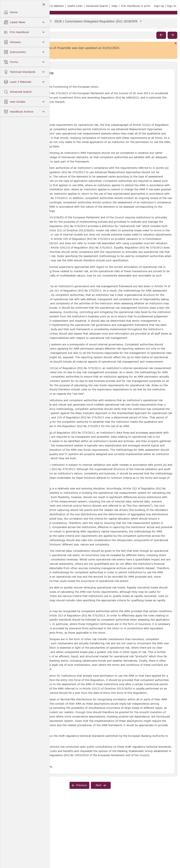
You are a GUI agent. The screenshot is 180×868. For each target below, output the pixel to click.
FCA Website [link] (56, 6)
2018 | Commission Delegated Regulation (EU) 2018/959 (96, 21)
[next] (172, 35)
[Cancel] (176, 43)
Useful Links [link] (75, 6)
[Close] (44, 5)
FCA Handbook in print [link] (136, 6)
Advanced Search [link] (97, 6)
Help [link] (114, 6)
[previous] (161, 35)
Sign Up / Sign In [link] (165, 6)
